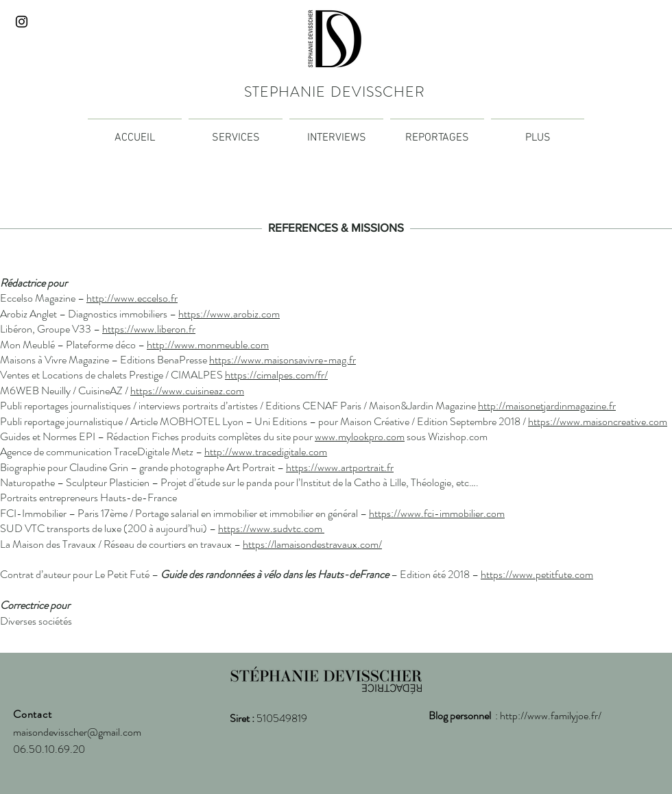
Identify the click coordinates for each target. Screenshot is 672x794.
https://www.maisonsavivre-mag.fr (283, 360)
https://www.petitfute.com (537, 574)
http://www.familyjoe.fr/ (551, 715)
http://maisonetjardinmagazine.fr (547, 406)
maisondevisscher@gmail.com (77, 732)
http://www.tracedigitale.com (266, 452)
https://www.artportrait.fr (340, 467)
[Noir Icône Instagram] (22, 22)
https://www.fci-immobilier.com (437, 513)
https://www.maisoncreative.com (598, 421)
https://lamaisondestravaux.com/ (312, 544)
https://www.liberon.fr (149, 329)
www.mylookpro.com (360, 436)
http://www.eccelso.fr (132, 298)
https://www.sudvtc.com (271, 528)
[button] (538, 132)
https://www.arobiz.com (229, 314)
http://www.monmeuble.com (208, 345)
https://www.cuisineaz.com (187, 390)
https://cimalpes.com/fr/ (276, 375)
